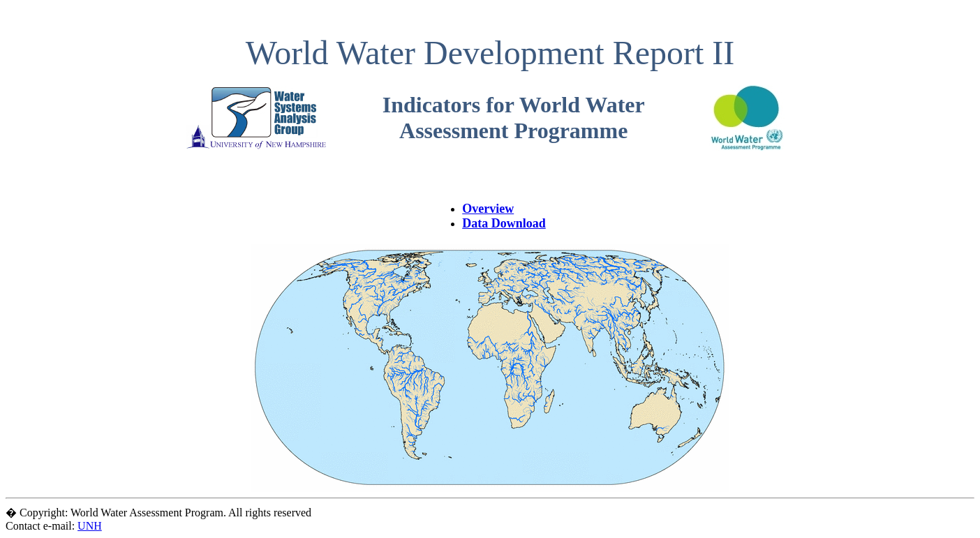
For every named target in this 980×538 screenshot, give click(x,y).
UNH (90, 526)
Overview (488, 209)
